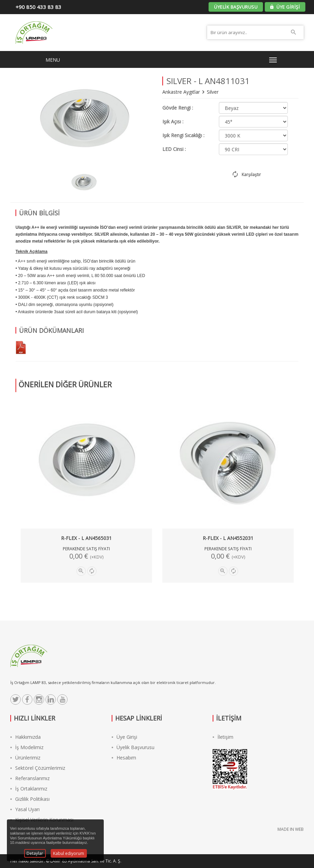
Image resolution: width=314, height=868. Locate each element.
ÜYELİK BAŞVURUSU (236, 7)
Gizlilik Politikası (30, 799)
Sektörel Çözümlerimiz (38, 768)
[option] (84, 182)
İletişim (223, 737)
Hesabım (124, 758)
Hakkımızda (26, 737)
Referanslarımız (30, 778)
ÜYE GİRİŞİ (285, 7)
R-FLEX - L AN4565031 (86, 538)
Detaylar (35, 853)
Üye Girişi (124, 737)
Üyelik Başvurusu (133, 747)
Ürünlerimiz (25, 758)
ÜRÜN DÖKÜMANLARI (51, 330)
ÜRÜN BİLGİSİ (39, 213)
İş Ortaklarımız (29, 789)
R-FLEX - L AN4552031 (228, 538)
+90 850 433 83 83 (38, 7)
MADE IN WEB (291, 829)
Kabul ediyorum (69, 853)
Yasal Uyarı (25, 809)
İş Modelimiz (27, 747)
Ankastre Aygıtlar (182, 92)
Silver (213, 92)
